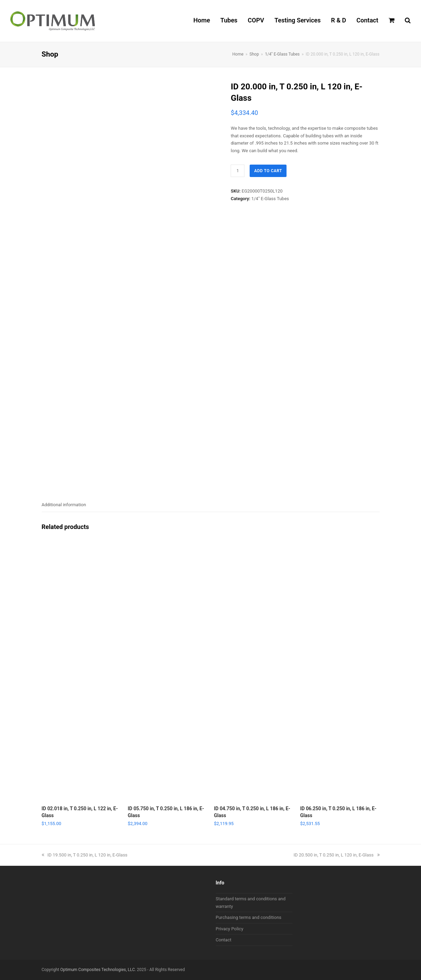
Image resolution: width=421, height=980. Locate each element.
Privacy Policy (230, 929)
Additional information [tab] (64, 505)
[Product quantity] (238, 171)
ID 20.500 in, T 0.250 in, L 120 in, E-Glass (336, 855)
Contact (224, 940)
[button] (392, 21)
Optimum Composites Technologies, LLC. (98, 970)
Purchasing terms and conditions (249, 917)
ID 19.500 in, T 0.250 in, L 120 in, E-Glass (85, 855)
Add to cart (268, 171)
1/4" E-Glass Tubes (270, 199)
